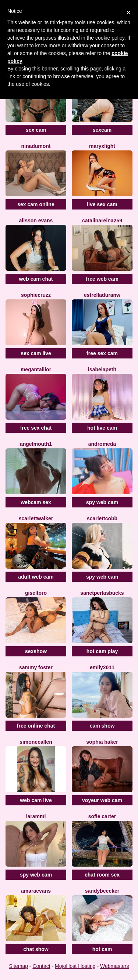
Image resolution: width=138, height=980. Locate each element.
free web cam (102, 279)
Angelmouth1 (36, 444)
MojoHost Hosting (75, 966)
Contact (41, 966)
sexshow (36, 651)
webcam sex (36, 502)
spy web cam (102, 502)
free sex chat (36, 428)
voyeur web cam (102, 800)
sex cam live (36, 353)
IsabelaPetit (102, 369)
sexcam (102, 130)
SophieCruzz (36, 295)
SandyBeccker (102, 891)
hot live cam (102, 428)
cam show (102, 726)
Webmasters (114, 966)
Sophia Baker (102, 742)
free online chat (36, 726)
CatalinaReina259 (102, 221)
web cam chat (36, 279)
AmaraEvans (36, 891)
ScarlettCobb (102, 518)
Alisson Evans (36, 221)
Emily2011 (102, 667)
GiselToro (36, 593)
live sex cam (102, 204)
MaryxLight (102, 146)
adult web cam (36, 577)
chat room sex (102, 875)
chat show (36, 949)
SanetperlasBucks (102, 593)
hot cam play (102, 651)
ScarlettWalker (36, 518)
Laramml (36, 816)
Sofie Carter (102, 816)
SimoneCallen (36, 742)
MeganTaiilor (36, 369)
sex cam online (36, 204)
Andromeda (102, 444)
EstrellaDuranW (102, 295)
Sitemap (19, 966)
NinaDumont (36, 146)
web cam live (36, 800)
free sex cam (102, 353)
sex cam (36, 130)
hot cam (102, 949)
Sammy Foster (36, 667)
